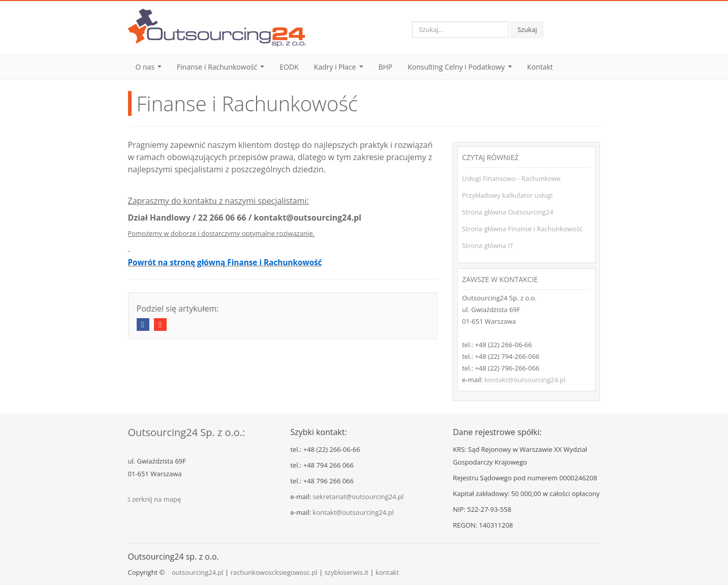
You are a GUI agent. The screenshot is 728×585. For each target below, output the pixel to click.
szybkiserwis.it (347, 572)
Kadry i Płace (340, 69)
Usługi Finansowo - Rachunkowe (511, 178)
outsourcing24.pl (198, 572)
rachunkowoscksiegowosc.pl (274, 572)
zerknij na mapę (157, 499)
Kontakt (540, 67)
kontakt (387, 572)
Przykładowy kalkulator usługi (507, 195)
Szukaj (527, 29)
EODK (289, 67)
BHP (386, 67)
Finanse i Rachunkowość (222, 69)
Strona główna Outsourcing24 (508, 212)
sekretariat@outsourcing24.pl (358, 497)
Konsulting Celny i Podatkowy (461, 69)
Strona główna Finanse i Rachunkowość (522, 229)
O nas (151, 69)
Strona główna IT (487, 245)
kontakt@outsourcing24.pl (525, 380)
